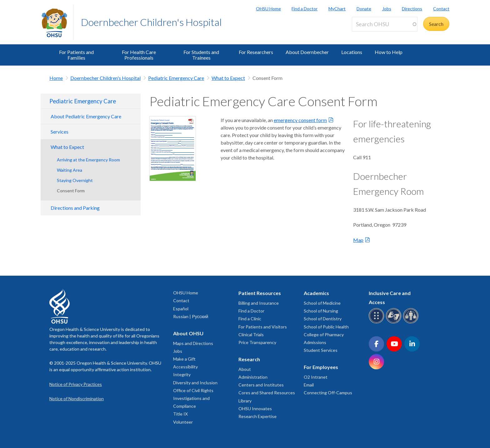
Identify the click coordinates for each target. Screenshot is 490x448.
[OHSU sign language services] (395, 322)
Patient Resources (260, 293)
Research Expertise (257, 416)
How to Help (389, 52)
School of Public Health (326, 327)
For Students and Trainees (201, 55)
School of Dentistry (323, 319)
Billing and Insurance (259, 303)
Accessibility (185, 367)
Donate (364, 9)
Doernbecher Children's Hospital (151, 22)
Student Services (321, 350)
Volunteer (183, 422)
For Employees (321, 367)
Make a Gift (184, 359)
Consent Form (71, 191)
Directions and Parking (75, 208)
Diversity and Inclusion (195, 383)
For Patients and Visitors (263, 327)
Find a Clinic (250, 319)
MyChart (337, 9)
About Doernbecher (307, 52)
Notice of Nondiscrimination (77, 399)
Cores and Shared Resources (267, 393)
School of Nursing (321, 311)
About (245, 369)
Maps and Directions (193, 343)
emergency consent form (300, 120)
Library (245, 401)
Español (181, 309)
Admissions (315, 342)
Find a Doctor (305, 9)
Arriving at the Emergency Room (88, 160)
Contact (441, 9)
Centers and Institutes (261, 385)
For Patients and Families (76, 55)
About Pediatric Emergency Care (86, 116)
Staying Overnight (75, 180)
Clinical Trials (251, 335)
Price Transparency (257, 342)
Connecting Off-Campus (328, 393)
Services (60, 132)
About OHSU (188, 333)
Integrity (182, 374)
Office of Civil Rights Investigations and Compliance (193, 398)
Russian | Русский (191, 316)
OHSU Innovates (255, 409)
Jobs (387, 9)
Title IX (180, 414)
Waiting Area (70, 170)
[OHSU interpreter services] (412, 322)
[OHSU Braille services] (377, 322)
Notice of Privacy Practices (76, 384)
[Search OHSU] (385, 24)
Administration (253, 377)
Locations (352, 52)
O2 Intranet (316, 377)
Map (358, 240)
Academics (316, 293)
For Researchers (256, 52)
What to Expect (228, 78)
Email (309, 385)
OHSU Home (268, 9)
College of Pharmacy (324, 335)
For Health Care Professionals (139, 55)
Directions (412, 9)
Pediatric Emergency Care (176, 78)
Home (56, 78)
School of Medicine (322, 303)
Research (249, 359)
